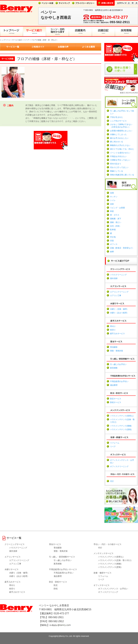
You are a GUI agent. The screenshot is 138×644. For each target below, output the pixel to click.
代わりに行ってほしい (119, 167)
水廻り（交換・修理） (119, 309)
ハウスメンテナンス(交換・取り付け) (115, 560)
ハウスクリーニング (118, 275)
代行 (112, 481)
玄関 (112, 193)
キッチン (114, 197)
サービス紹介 (17, 40)
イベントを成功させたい (120, 153)
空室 (112, 241)
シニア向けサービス (118, 121)
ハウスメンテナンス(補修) (121, 426)
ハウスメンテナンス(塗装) (121, 429)
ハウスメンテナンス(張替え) (122, 416)
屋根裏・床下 (116, 219)
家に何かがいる (117, 142)
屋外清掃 (114, 278)
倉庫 (112, 252)
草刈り (113, 326)
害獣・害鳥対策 (117, 351)
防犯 (56, 589)
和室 (112, 211)
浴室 (112, 204)
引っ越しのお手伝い (118, 364)
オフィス (114, 244)
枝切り (113, 330)
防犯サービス (116, 402)
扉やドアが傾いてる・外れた (122, 149)
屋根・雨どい (116, 222)
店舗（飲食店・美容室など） (122, 248)
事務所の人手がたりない (120, 145)
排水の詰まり (116, 164)
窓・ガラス (115, 215)
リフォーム (115, 443)
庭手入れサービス (117, 334)
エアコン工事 (116, 296)
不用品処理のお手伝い (119, 381)
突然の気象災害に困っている (122, 175)
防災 (56, 585)
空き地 (113, 237)
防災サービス (116, 399)
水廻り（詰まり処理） (119, 313)
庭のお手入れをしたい (119, 138)
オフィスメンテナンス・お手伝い (113, 589)
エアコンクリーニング (119, 292)
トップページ (5, 40)
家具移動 (114, 368)
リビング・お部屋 (117, 208)
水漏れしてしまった (118, 134)
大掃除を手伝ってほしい (120, 160)
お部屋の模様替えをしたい (121, 131)
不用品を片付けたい (118, 156)
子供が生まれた (117, 117)
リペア (27, 40)
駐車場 (113, 230)
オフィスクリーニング (119, 466)
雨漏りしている (117, 171)
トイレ (113, 200)
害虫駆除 (114, 347)
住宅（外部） (116, 226)
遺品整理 (114, 385)
